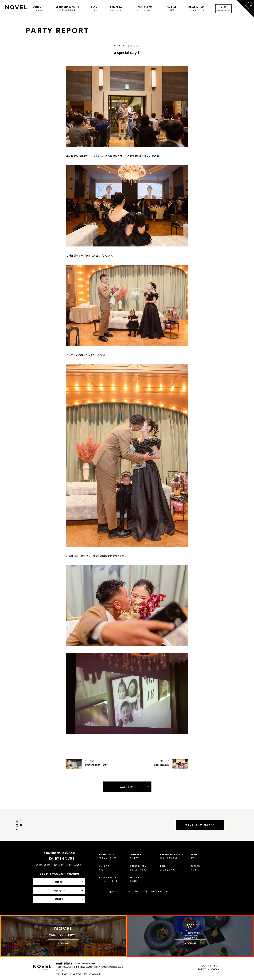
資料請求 (59, 899)
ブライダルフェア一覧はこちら (200, 825)
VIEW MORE (63, 943)
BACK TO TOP (127, 787)
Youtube (133, 892)
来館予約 (59, 882)
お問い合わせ (59, 890)
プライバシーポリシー (212, 966)
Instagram (110, 892)
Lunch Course (158, 892)
